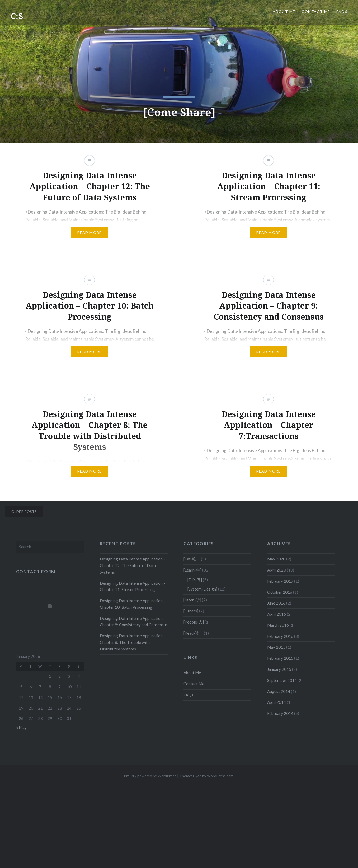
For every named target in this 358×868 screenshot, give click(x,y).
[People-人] (194, 622)
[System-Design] (202, 589)
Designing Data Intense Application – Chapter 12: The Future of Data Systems (133, 565)
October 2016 (280, 592)
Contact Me (316, 11)
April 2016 (277, 614)
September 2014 (282, 680)
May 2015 (276, 647)
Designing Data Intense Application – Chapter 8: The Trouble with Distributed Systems (133, 642)
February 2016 (280, 636)
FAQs (342, 11)
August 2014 (279, 691)
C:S (17, 16)
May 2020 (276, 559)
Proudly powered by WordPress (150, 776)
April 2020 (277, 570)
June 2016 (276, 603)
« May (21, 727)
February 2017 (280, 581)
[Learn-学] (192, 570)
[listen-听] (192, 600)
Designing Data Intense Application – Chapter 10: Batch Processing (133, 604)
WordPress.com (220, 776)
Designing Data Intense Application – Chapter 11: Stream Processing (133, 586)
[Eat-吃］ (192, 559)
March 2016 (278, 625)
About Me (284, 11)
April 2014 (277, 702)
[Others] (191, 611)
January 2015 (279, 669)
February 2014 (280, 713)
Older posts (24, 511)
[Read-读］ (193, 633)
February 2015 (280, 658)
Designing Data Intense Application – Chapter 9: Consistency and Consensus (134, 622)
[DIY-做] (195, 580)
